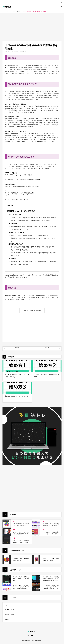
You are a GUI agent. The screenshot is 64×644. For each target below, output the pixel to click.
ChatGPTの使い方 (9, 610)
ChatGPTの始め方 (24, 52)
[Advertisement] (32, 25)
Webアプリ (8, 620)
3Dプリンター (8, 605)
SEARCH (62, 2)
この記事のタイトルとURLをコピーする (32, 310)
